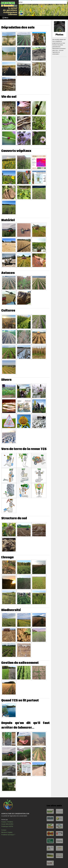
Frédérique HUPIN (7, 826)
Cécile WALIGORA (7, 824)
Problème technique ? (8, 835)
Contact (4, 830)
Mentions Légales (7, 832)
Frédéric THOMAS (7, 822)
